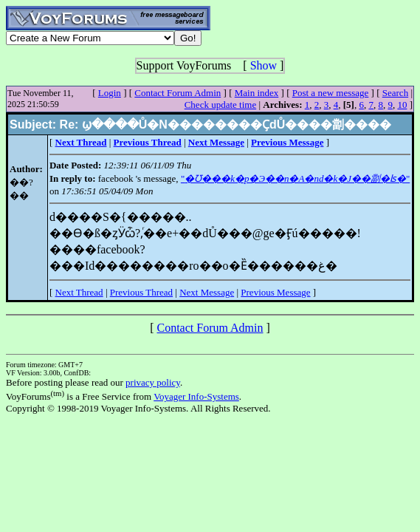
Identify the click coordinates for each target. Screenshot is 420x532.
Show (264, 65)
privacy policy (153, 382)
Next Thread (79, 292)
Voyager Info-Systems (196, 396)
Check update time (220, 105)
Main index (257, 93)
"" (295, 178)
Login (110, 93)
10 (402, 105)
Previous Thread (141, 292)
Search (395, 93)
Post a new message (331, 93)
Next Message (207, 292)
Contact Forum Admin (178, 93)
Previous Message (275, 292)
